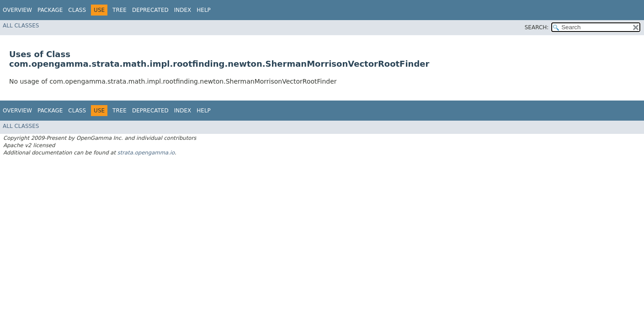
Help (204, 10)
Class (77, 10)
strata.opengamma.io (146, 153)
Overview (17, 10)
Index (183, 10)
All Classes (21, 26)
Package (50, 10)
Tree (120, 10)
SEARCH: (537, 27)
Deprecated (150, 10)
